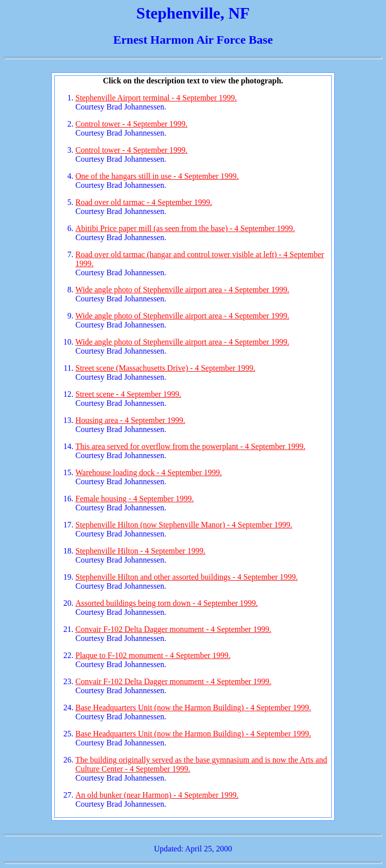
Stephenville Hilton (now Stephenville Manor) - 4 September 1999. (184, 525)
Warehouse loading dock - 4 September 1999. (149, 472)
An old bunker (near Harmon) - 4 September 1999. (157, 795)
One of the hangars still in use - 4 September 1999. (157, 176)
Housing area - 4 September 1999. (130, 420)
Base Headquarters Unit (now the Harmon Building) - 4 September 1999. (193, 708)
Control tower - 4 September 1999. (131, 124)
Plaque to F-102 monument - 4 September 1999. (153, 655)
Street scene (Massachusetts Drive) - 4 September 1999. (165, 368)
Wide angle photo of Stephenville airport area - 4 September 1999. (182, 290)
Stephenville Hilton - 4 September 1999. (140, 551)
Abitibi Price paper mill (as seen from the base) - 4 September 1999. (185, 228)
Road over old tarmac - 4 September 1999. (144, 202)
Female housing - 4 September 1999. (135, 499)
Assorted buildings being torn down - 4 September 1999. (167, 603)
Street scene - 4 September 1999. (128, 394)
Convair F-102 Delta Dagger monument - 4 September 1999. (173, 629)
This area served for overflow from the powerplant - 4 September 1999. (190, 446)
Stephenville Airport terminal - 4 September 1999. (156, 98)
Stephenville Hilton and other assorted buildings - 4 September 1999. (187, 577)
